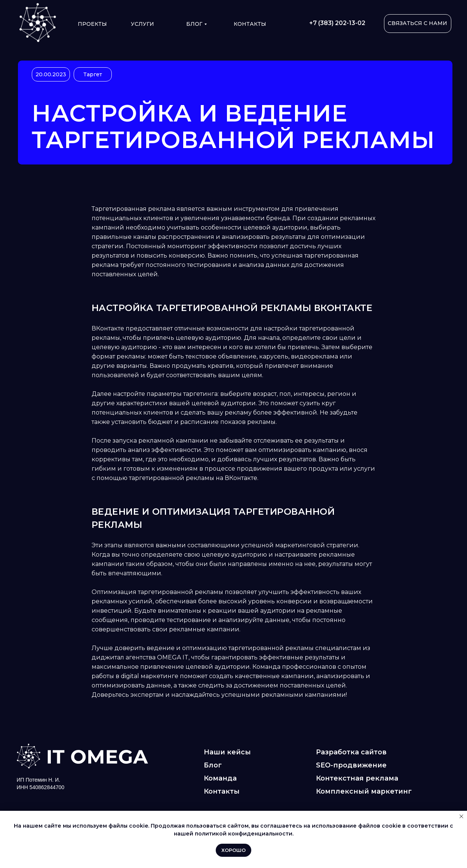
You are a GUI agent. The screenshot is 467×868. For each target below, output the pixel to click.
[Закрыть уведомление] (461, 816)
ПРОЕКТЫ (92, 24)
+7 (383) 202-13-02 (337, 23)
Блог (194, 24)
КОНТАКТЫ (250, 24)
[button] (418, 24)
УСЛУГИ (142, 24)
